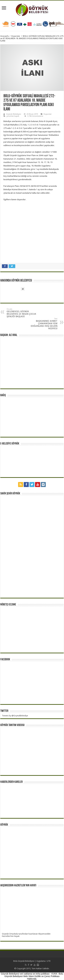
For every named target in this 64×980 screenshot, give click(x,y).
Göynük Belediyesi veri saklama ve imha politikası (25, 974)
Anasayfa (4, 36)
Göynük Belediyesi (14, 114)
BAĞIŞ (3, 395)
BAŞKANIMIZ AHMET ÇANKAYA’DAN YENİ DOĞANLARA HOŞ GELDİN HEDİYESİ (41, 324)
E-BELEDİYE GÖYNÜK (10, 444)
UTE (49, 961)
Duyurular (16, 36)
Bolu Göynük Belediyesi (24, 961)
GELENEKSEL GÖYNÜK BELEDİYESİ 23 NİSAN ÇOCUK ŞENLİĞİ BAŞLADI (23, 313)
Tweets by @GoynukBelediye (15, 716)
